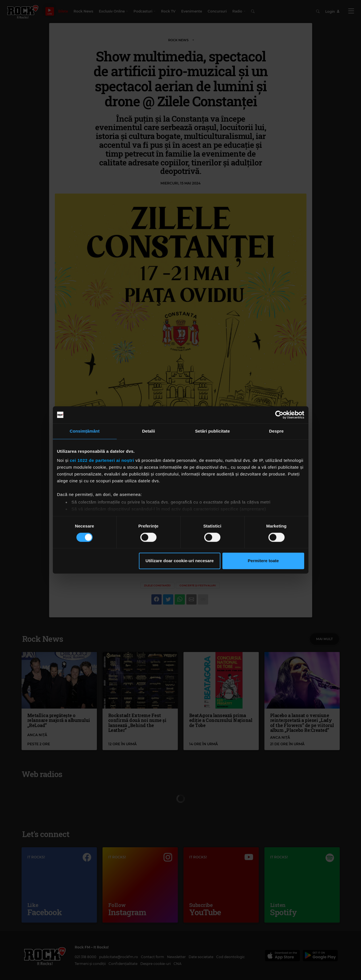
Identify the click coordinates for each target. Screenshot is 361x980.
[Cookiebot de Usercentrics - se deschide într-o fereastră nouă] (279, 415)
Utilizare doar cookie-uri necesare (180, 561)
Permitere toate (263, 561)
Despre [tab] (276, 431)
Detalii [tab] (149, 431)
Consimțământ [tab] (84, 431)
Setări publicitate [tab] (213, 431)
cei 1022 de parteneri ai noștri (102, 460)
